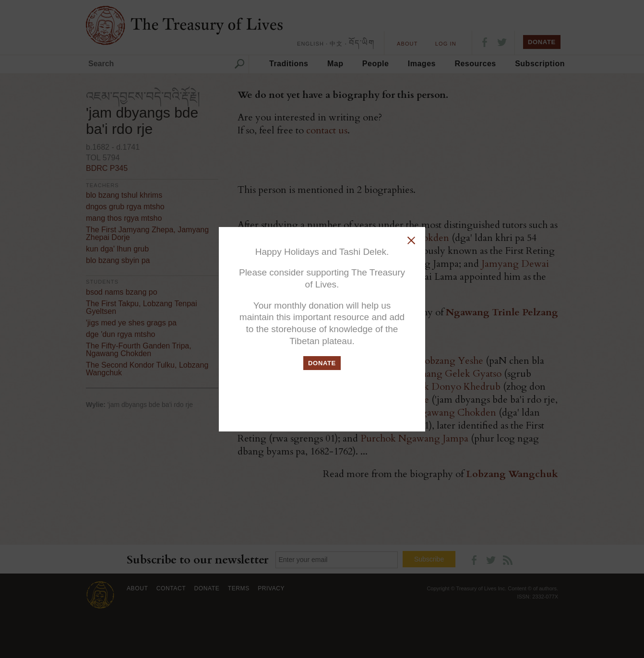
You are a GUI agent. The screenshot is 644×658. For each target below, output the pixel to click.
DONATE (322, 363)
